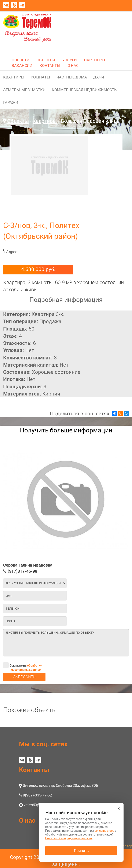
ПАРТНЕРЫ (95, 60)
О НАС (73, 65)
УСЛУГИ (69, 60)
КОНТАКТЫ (50, 65)
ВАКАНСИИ (22, 65)
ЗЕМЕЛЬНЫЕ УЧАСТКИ (24, 90)
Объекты (18, 121)
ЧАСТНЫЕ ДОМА (72, 77)
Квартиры (45, 121)
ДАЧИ (99, 77)
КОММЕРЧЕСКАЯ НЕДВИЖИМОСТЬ (84, 90)
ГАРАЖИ (11, 102)
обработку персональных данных (26, 668)
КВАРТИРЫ (14, 77)
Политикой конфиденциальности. (69, 838)
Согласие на (22, 665)
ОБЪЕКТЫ (46, 60)
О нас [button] (27, 820)
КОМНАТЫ (40, 77)
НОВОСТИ (21, 60)
